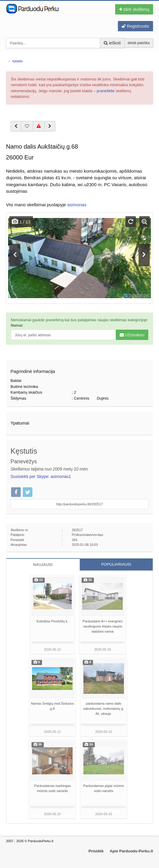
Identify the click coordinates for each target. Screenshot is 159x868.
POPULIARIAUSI (116, 564)
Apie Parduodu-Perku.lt (131, 851)
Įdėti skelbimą (134, 9)
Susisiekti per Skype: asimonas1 (41, 476)
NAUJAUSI (43, 565)
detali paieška (139, 43)
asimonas (77, 205)
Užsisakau (132, 335)
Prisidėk (96, 851)
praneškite (106, 91)
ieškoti (112, 43)
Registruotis (135, 26)
